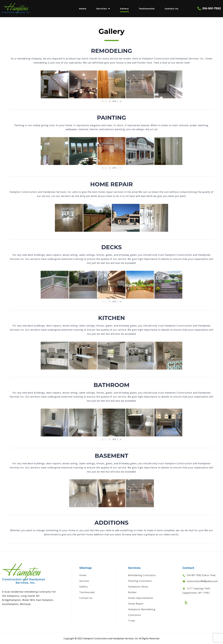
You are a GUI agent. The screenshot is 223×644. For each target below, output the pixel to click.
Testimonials (147, 9)
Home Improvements (141, 598)
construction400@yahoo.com (202, 581)
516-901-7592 (212, 8)
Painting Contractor (140, 581)
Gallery (124, 9)
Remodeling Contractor (142, 575)
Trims (132, 621)
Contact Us (172, 9)
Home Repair (136, 604)
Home (83, 9)
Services (102, 9)
